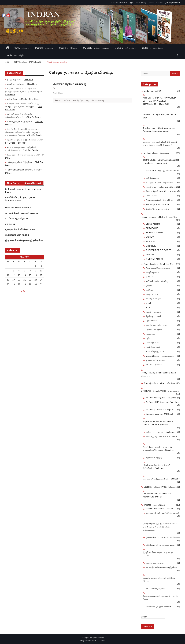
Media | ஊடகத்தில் (16, 55)
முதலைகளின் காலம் (155, 360)
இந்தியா (150, 285)
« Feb (23, 291)
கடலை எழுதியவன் (155, 563)
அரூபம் (149, 277)
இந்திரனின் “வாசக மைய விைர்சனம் (163, 537)
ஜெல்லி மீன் (151, 321)
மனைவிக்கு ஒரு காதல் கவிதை (160, 356)
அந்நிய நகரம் (152, 272)
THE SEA (150, 255)
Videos (151, 3)
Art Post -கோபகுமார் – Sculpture (161, 398)
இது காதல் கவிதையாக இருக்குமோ (24, 240)
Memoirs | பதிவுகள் (124, 48)
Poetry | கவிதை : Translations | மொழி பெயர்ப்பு (159, 374)
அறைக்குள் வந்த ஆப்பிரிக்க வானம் (163, 513)
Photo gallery (141, 3)
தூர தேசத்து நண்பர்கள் (156, 325)
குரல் (148, 308)
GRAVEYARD (152, 228)
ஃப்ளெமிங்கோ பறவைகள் (158, 268)
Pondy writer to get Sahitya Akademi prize (160, 116)
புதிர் (148, 338)
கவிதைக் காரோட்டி (155, 299)
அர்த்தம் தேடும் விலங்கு (70, 84)
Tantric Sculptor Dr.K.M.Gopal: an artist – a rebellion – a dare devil (161, 161)
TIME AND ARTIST (154, 259)
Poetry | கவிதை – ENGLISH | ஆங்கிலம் (160, 217)
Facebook (21, 143)
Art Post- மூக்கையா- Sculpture (160, 410)
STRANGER (151, 246)
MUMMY (150, 237)
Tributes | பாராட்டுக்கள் (152, 48)
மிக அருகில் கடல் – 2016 (158, 204)
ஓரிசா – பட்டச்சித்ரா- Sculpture (160, 432)
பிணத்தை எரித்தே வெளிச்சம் (159, 200)
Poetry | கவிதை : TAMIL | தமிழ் (70, 100)
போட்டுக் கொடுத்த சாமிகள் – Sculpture (161, 479)
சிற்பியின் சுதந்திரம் (155, 458)
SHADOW (150, 241)
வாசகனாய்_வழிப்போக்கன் (159, 607)
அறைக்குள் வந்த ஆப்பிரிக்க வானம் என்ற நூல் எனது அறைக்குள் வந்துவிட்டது (160, 527)
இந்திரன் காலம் (153, 178)
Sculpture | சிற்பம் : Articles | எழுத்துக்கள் (160, 391)
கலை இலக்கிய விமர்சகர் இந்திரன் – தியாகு (160, 579)
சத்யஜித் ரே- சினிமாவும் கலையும (161, 187)
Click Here (29, 80)
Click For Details (34, 117)
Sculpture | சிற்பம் (68, 48)
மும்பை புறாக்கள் (154, 365)
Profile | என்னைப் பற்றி (123, 3)
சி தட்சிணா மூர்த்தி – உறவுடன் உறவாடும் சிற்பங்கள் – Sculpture (158, 449)
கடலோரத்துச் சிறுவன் (17, 219)
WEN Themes (99, 641)
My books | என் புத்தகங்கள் (96, 48)
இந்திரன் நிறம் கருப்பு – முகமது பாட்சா (158, 554)
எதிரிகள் (150, 290)
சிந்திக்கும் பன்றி (153, 316)
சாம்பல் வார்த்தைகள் (155, 589)
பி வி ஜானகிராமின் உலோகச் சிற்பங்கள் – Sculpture (157, 467)
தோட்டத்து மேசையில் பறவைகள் (161, 191)
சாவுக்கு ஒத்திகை (153, 312)
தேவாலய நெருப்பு (154, 330)
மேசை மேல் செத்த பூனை (158, 209)
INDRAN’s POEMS (154, 233)
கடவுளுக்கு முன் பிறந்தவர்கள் (160, 182)
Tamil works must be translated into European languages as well (159, 130)
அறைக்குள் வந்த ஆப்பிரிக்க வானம (163, 171)
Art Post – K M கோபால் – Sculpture (162, 402)
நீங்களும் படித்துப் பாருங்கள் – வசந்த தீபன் (161, 597)
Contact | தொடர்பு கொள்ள (168, 3)
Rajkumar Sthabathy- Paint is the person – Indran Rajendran (158, 423)
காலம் (149, 303)
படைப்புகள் (151, 196)
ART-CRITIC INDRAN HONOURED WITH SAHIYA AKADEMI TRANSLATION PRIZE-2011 (159, 101)
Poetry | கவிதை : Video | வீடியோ (159, 383)
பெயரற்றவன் (152, 343)
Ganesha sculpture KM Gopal (159, 414)
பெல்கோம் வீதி (153, 347)
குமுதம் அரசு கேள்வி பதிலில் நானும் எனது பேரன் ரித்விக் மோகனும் (160, 143)
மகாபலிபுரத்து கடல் (155, 352)
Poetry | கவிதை (21, 48)
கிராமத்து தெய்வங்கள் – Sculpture (162, 436)
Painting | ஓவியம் (44, 48)
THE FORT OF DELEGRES (158, 250)
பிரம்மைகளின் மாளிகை (18, 208)
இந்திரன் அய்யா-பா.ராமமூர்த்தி (160, 545)
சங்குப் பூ (10, 224)
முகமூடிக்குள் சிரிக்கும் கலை (20, 229)
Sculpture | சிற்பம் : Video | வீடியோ (160, 487)
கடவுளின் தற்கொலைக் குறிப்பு (22, 213)
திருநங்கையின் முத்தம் (17, 235)
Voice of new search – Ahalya (159, 509)
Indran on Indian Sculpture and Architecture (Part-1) (157, 495)
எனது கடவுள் (152, 294)
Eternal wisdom (153, 224)
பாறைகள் (150, 334)
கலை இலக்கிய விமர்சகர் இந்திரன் (162, 567)
